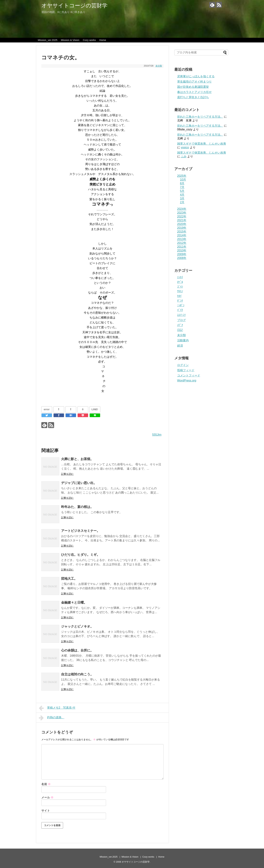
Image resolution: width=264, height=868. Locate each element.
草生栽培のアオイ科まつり (194, 82)
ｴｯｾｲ (180, 277)
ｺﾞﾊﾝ (180, 287)
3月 (182, 198)
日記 (180, 330)
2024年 (182, 209)
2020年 (182, 224)
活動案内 (183, 340)
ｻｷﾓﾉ (180, 291)
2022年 (182, 216)
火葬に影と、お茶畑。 (77, 459)
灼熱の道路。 (52, 718)
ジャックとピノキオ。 (77, 626)
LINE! (95, 409)
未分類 (159, 66)
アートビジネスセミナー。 (81, 531)
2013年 (182, 239)
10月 (183, 180)
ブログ (182, 320)
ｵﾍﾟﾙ (180, 282)
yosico (185, 147)
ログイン (183, 365)
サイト (46, 811)
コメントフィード (189, 375)
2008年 (182, 258)
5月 (182, 191)
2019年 (182, 228)
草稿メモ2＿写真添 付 (57, 708)
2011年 (182, 247)
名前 (46, 784)
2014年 (182, 235)
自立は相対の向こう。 (77, 674)
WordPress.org (187, 380)
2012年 (182, 243)
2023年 (182, 213)
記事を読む (67, 474)
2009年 (182, 254)
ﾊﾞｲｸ (180, 310)
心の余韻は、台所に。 (77, 650)
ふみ (184, 156)
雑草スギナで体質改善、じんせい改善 (202, 144)
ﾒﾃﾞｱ (180, 325)
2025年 (182, 176)
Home (103, 40)
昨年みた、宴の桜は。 (77, 507)
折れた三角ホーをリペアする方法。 (200, 117)
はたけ (182, 315)
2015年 (182, 232)
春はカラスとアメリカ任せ (194, 92)
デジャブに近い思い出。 (79, 483)
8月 (182, 183)
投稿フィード (186, 370)
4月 (182, 195)
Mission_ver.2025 (48, 40)
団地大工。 (69, 579)
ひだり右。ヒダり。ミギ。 (81, 555)
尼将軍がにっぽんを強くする (196, 76)
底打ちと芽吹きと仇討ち (193, 97)
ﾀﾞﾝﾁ (180, 301)
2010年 (182, 250)
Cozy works (89, 40)
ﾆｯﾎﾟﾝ (181, 305)
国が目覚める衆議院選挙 (193, 87)
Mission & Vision (70, 40)
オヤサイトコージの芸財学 (74, 5)
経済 (180, 346)
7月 (182, 187)
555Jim (157, 435)
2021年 (182, 220)
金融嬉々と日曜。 (74, 603)
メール (47, 797)
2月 (182, 202)
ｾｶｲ (179, 296)
